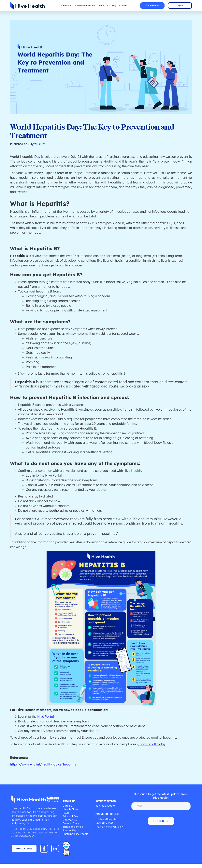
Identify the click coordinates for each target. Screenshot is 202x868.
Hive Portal (47, 721)
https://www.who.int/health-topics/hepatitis (44, 769)
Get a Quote (152, 5)
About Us (104, 6)
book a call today (157, 749)
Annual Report (71, 835)
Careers (125, 6)
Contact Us (69, 824)
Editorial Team (71, 821)
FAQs (66, 817)
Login (180, 5)
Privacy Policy (71, 828)
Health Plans (70, 814)
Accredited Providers (85, 6)
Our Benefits (64, 6)
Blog (115, 6)
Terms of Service (72, 831)
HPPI (52, 833)
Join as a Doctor (105, 810)
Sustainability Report (75, 838)
